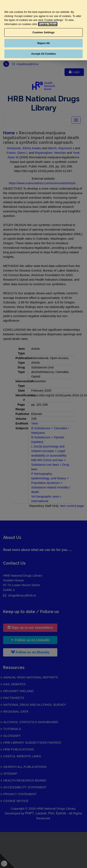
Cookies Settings (43, 32)
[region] (43, 30)
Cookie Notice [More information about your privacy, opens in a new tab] (48, 24)
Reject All (43, 43)
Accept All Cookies (43, 54)
